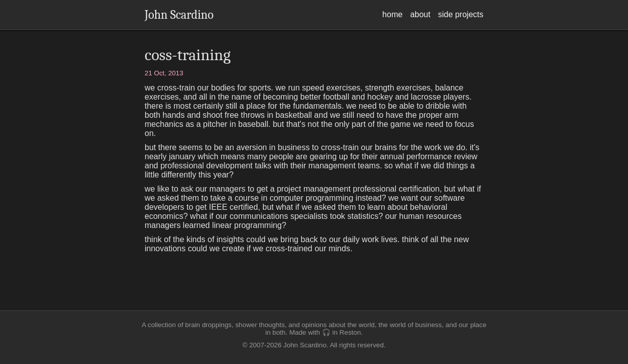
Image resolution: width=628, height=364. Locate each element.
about (420, 14)
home (392, 14)
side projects (461, 14)
